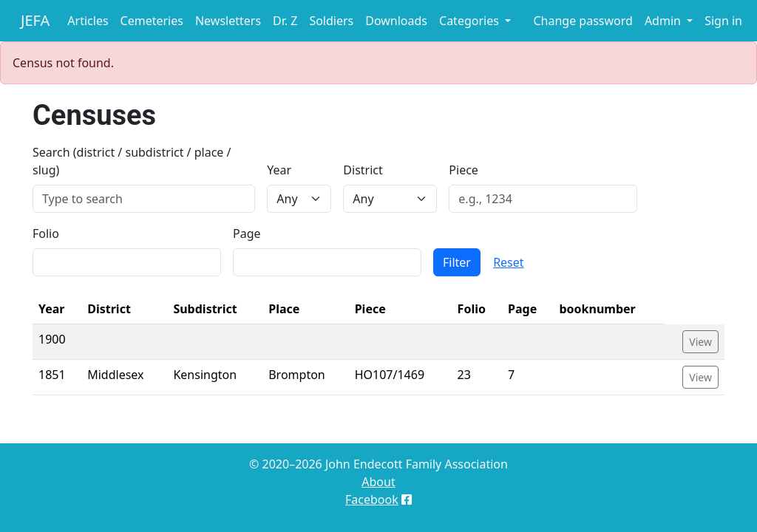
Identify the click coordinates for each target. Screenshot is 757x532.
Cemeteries (152, 21)
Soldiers (331, 21)
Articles (88, 21)
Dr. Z (285, 21)
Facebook (372, 499)
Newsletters (228, 21)
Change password (583, 21)
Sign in (723, 21)
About (378, 482)
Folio (46, 233)
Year (279, 170)
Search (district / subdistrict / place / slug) (132, 161)
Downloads (396, 21)
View (700, 342)
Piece (464, 170)
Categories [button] (471, 21)
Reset (508, 262)
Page (247, 233)
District (363, 170)
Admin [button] (664, 21)
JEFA (35, 20)
